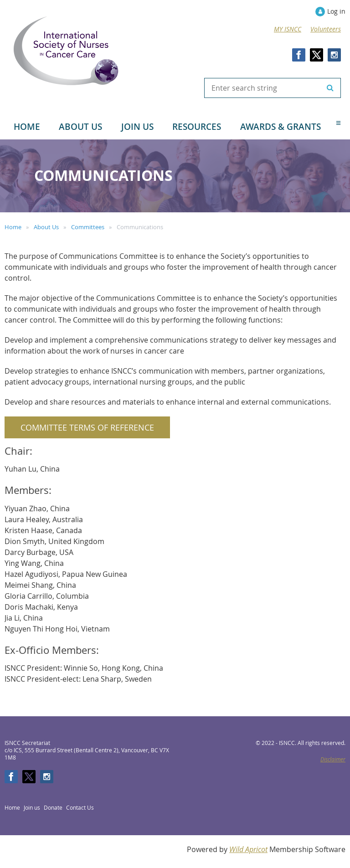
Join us (32, 807)
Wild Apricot (248, 849)
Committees (88, 227)
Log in (336, 11)
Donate (53, 807)
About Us (46, 227)
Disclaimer (333, 759)
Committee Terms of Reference (87, 427)
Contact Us (80, 807)
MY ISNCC (288, 29)
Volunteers (326, 29)
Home (13, 227)
